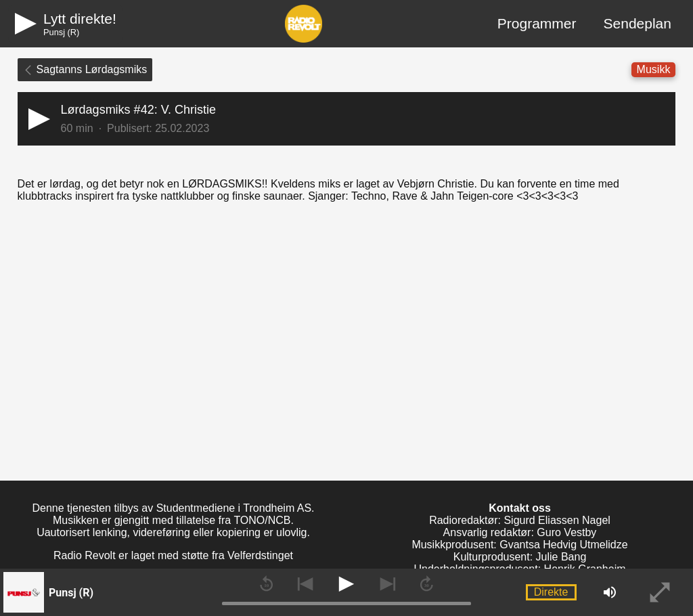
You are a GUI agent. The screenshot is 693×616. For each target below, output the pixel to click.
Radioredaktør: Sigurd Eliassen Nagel (520, 520)
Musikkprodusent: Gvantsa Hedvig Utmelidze (519, 545)
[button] (347, 119)
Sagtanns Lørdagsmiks (85, 69)
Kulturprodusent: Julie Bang (520, 557)
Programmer (537, 23)
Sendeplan (638, 23)
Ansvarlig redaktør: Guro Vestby (520, 532)
